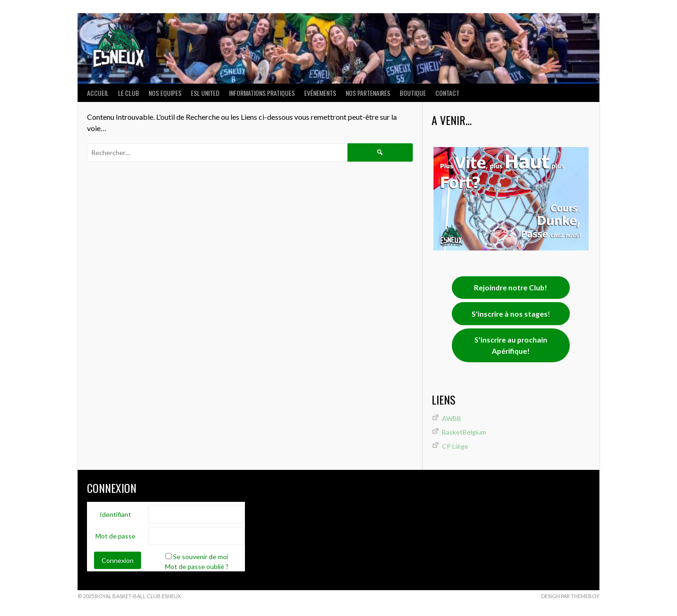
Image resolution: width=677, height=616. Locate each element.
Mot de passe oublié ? (197, 566)
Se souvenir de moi (201, 557)
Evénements (320, 93)
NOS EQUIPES (165, 93)
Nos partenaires (368, 93)
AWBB (452, 418)
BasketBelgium (464, 432)
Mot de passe (115, 536)
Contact (447, 93)
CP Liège (455, 446)
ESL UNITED (205, 93)
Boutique (413, 93)
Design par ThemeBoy (570, 596)
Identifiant (115, 514)
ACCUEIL (98, 93)
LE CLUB (129, 93)
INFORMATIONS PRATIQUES (262, 93)
